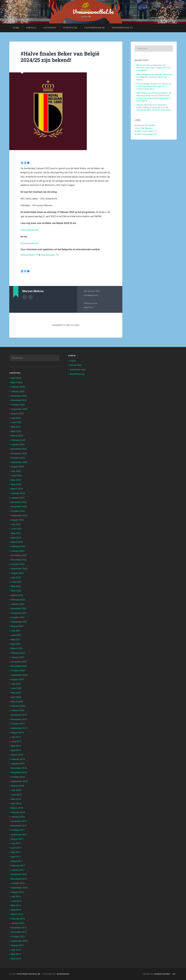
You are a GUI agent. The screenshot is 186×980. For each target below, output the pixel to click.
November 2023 (19, 507)
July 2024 (16, 471)
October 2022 (18, 564)
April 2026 (16, 378)
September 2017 (19, 835)
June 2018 (16, 795)
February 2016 (18, 919)
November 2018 (19, 772)
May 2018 (16, 799)
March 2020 (17, 702)
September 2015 (19, 941)
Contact (31, 28)
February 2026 (18, 387)
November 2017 (19, 826)
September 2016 (19, 888)
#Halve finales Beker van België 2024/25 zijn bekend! (60, 57)
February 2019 (18, 759)
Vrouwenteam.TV (122, 28)
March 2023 (17, 542)
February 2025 (18, 440)
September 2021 (19, 622)
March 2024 (17, 489)
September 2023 (19, 515)
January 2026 (18, 391)
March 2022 (17, 595)
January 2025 (18, 444)
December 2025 (19, 396)
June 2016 (16, 901)
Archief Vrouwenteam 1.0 (146, 131)
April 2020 (16, 697)
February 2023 (18, 546)
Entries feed (76, 365)
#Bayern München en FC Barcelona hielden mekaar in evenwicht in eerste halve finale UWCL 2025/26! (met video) (154, 107)
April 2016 (16, 910)
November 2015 (19, 932)
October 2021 (18, 617)
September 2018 (19, 781)
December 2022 (19, 555)
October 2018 (18, 777)
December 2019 (19, 715)
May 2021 (16, 640)
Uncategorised (91, 295)
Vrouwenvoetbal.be (93, 12)
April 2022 (16, 591)
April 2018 (16, 803)
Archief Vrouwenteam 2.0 (146, 134)
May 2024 (16, 480)
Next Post (89, 307)
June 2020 (16, 688)
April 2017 (16, 857)
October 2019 (18, 724)
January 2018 (18, 817)
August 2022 (17, 573)
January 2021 (18, 657)
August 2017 (17, 839)
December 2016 (19, 874)
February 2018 (18, 812)
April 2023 (16, 538)
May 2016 (16, 905)
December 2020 (19, 662)
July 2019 (16, 737)
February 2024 (18, 493)
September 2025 (19, 409)
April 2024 (16, 484)
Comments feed (78, 369)
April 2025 (16, 431)
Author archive (25, 297)
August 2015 (17, 945)
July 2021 (16, 631)
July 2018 (16, 790)
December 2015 (19, 928)
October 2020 (18, 670)
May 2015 (16, 954)
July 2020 (16, 684)
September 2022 (19, 569)
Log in (73, 361)
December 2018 (19, 768)
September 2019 (19, 728)
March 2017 (17, 861)
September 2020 (19, 675)
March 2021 (17, 648)
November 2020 (19, 666)
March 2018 (17, 808)
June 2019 (16, 741)
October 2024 (18, 458)
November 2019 (19, 719)
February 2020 (18, 706)
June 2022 (16, 582)
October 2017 (18, 830)
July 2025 (16, 418)
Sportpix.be (70, 28)
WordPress (63, 974)
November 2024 (19, 453)
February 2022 (18, 600)
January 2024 (18, 498)
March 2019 (17, 755)
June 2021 (16, 635)
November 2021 (19, 613)
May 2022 (16, 586)
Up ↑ (175, 974)
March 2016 (17, 914)
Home (16, 28)
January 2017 (18, 870)
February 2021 (18, 653)
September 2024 (19, 462)
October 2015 (18, 936)
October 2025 (18, 405)
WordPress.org (77, 374)
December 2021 (19, 608)
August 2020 (17, 679)
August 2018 (17, 786)
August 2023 (17, 520)
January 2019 (18, 764)
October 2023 (18, 511)
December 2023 (19, 502)
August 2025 (17, 414)
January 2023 (18, 551)
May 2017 (16, 852)
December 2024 (19, 449)
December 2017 (19, 821)
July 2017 (16, 843)
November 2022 (19, 560)
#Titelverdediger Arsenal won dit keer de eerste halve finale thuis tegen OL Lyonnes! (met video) (154, 86)
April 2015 (16, 959)
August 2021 (17, 626)
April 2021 (16, 644)
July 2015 (16, 950)
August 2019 (17, 733)
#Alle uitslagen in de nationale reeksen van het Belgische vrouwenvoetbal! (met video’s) (154, 77)
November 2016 (19, 879)
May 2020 (16, 693)
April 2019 (16, 750)
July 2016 (16, 897)
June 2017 (16, 848)
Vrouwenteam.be (94, 28)
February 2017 (18, 866)
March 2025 (17, 436)
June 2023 (16, 529)
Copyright (50, 28)
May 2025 (16, 427)
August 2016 (17, 892)
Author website (30, 297)
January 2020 (18, 710)
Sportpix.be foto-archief (145, 125)
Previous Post (91, 303)
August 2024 (17, 467)
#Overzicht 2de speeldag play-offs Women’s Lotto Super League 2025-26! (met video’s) (154, 68)
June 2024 (16, 476)
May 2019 (16, 746)
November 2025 (19, 400)
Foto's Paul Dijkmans (144, 128)
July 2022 (16, 577)
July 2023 (16, 524)
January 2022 (18, 604)
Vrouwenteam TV (29, 255)
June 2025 (16, 422)
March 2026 (17, 382)
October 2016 (18, 883)
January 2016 (18, 923)
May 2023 (16, 533)
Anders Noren (162, 974)
